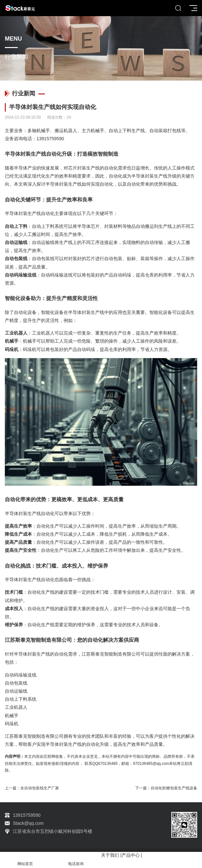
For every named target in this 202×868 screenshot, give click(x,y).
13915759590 (50, 139)
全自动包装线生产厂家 (40, 788)
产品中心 (131, 855)
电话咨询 (76, 860)
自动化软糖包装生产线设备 (174, 788)
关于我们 (110, 855)
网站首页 (25, 860)
